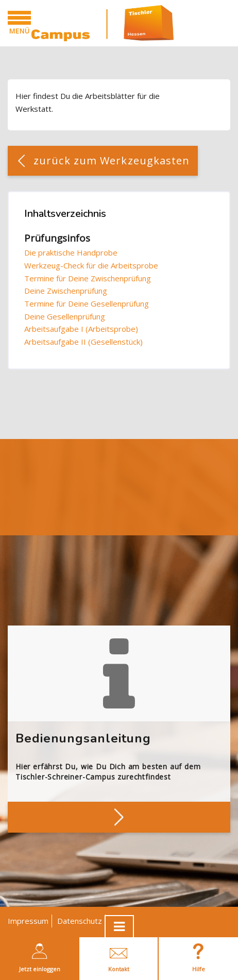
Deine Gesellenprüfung (65, 316)
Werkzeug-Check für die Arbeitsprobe (91, 265)
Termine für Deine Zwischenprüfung (88, 278)
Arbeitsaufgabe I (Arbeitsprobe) (81, 329)
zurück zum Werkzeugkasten (112, 160)
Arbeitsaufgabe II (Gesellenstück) (83, 342)
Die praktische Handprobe (71, 252)
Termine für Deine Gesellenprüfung (87, 303)
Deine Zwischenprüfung (66, 291)
